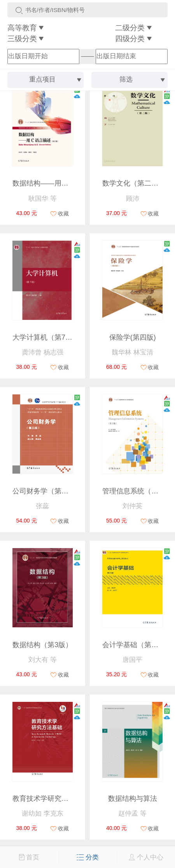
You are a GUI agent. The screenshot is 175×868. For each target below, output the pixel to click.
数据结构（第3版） (42, 645)
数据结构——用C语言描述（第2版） (69, 183)
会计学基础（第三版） (137, 645)
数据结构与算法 (133, 799)
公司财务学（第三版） (47, 491)
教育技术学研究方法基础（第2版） (67, 799)
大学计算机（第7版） (46, 337)
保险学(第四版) (133, 337)
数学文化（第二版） (134, 183)
